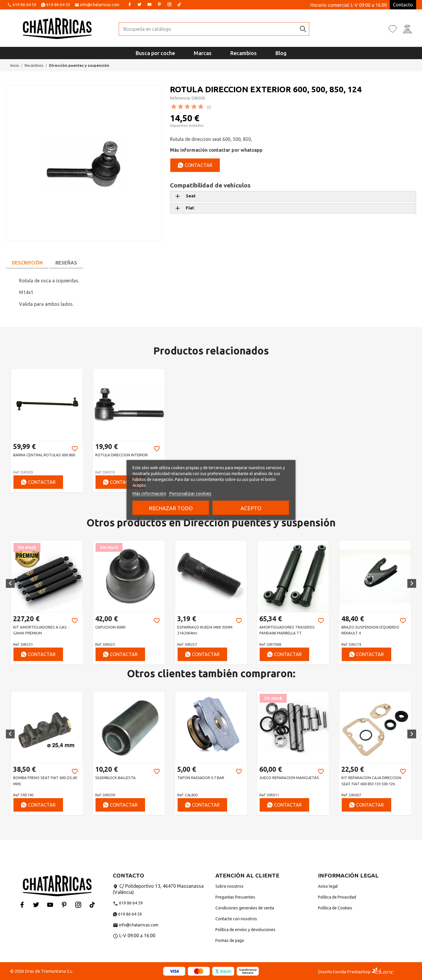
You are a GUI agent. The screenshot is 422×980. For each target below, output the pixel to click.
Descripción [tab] (27, 263)
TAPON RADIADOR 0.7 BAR (201, 778)
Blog (281, 53)
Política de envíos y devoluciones (245, 930)
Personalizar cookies (190, 493)
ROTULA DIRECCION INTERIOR (121, 455)
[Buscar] (208, 29)
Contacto (403, 5)
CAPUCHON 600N (110, 627)
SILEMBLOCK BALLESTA (115, 778)
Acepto (251, 508)
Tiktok (179, 4)
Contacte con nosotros (236, 919)
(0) (209, 107)
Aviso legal (328, 886)
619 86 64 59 (24, 5)
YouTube (149, 4)
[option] (47, 430)
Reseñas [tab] (66, 263)
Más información (149, 493)
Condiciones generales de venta (245, 908)
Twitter (139, 4)
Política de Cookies (335, 908)
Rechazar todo (171, 508)
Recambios (244, 53)
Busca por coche (155, 53)
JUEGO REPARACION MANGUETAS (289, 778)
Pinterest (159, 4)
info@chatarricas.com (100, 5)
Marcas (203, 53)
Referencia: (180, 98)
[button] (10, 583)
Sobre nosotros (229, 886)
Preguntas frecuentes (235, 897)
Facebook (130, 4)
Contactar (195, 165)
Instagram (169, 4)
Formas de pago (230, 940)
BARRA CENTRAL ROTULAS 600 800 (44, 455)
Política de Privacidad (337, 897)
